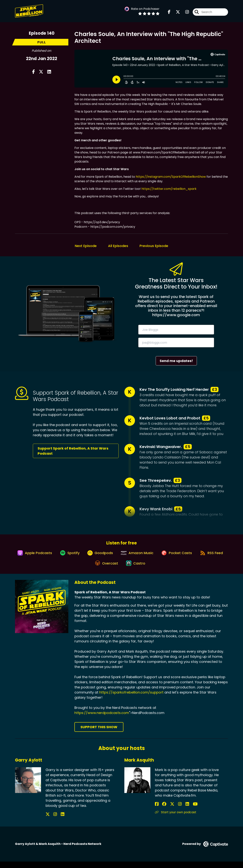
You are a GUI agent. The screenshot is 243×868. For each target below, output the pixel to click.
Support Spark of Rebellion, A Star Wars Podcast (73, 451)
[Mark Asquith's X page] (166, 811)
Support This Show (99, 734)
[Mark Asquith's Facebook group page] (161, 811)
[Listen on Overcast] (122, 569)
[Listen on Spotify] (83, 556)
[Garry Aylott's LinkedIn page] (57, 821)
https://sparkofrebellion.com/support (131, 699)
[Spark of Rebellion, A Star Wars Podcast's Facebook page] (169, 13)
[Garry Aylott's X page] (48, 821)
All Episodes (118, 246)
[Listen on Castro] (153, 569)
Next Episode (86, 246)
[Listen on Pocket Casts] (196, 556)
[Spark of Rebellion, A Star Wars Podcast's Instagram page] (185, 13)
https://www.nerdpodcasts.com (102, 719)
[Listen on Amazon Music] (154, 556)
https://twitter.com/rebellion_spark (169, 189)
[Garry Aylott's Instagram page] (52, 821)
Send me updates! (176, 361)
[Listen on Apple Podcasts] (45, 556)
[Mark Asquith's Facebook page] (157, 811)
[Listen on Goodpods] (115, 556)
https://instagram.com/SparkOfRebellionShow (171, 177)
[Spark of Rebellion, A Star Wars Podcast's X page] (176, 13)
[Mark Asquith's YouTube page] (180, 811)
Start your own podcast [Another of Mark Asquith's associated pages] (176, 819)
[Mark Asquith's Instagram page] (171, 811)
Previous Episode (154, 246)
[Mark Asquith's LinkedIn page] (175, 811)
